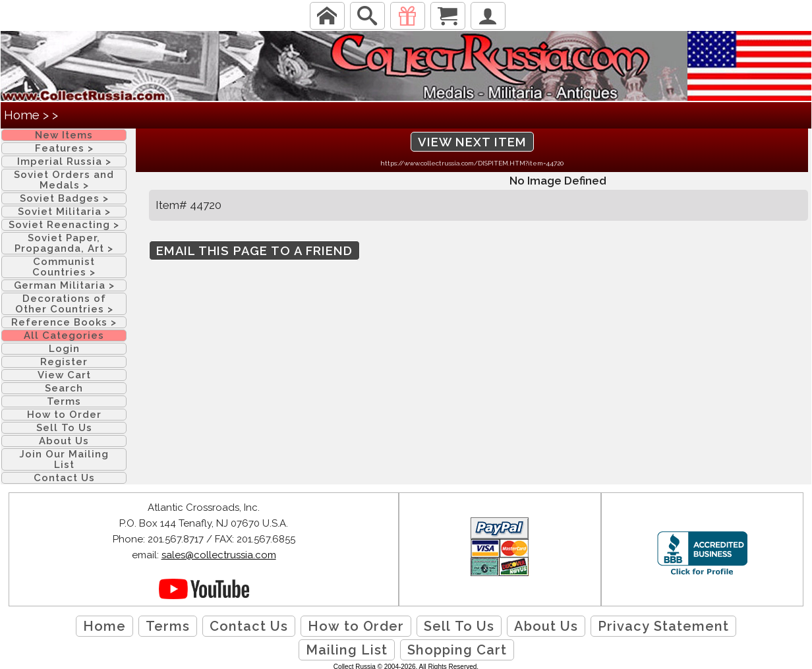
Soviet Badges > (64, 198)
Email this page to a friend (254, 251)
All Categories (64, 335)
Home (22, 115)
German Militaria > (64, 285)
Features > (64, 148)
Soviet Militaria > (64, 212)
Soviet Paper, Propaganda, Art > (64, 243)
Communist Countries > (64, 267)
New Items (64, 135)
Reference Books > (64, 322)
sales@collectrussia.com (219, 555)
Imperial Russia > (64, 161)
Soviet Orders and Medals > (64, 180)
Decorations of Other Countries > (64, 304)
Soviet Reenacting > (64, 225)
